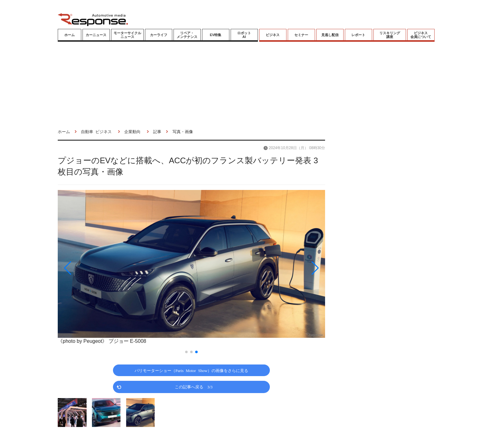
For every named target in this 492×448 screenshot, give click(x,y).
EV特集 (216, 35)
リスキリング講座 (390, 35)
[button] (98, 268)
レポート (358, 35)
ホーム (70, 35)
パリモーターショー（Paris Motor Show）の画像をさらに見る (191, 370)
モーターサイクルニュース (127, 35)
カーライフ (159, 35)
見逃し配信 (330, 35)
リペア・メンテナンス (187, 35)
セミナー (301, 35)
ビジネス (273, 35)
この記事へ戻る (194, 387)
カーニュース (96, 35)
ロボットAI (244, 35)
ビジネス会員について (421, 35)
